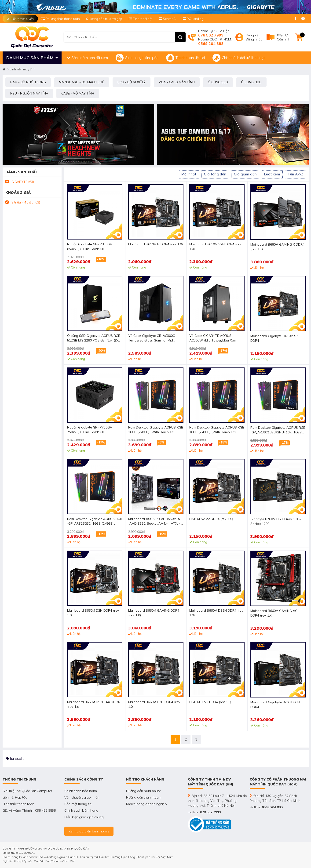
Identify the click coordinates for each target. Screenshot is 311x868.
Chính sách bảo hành (81, 791)
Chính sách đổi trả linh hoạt (239, 58)
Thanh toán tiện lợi (185, 58)
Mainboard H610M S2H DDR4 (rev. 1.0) (215, 247)
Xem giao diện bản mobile (89, 831)
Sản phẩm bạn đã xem (87, 58)
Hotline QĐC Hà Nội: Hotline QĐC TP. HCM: (215, 37)
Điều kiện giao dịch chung (84, 817)
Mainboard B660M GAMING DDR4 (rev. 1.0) (154, 613)
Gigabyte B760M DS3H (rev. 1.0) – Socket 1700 (276, 521)
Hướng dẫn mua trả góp (104, 19)
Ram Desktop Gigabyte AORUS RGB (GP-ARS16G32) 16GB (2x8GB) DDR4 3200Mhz (95, 521)
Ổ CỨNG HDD (251, 82)
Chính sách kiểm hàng (81, 810)
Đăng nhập (254, 39)
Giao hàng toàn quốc (137, 58)
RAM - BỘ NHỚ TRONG (28, 82)
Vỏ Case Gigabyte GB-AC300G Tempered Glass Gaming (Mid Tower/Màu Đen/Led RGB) (152, 338)
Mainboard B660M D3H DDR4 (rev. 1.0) (154, 704)
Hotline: (204, 812)
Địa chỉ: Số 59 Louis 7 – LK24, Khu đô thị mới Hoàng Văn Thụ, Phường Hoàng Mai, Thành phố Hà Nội (217, 801)
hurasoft (15, 758)
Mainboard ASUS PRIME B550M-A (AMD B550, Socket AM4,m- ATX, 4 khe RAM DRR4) (154, 521)
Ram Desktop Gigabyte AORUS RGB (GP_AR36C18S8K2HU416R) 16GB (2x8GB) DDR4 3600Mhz (278, 430)
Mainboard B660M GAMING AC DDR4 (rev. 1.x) (274, 613)
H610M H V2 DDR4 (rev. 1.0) (210, 702)
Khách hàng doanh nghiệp (146, 804)
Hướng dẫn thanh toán (143, 797)
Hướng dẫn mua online (144, 791)
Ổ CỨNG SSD (218, 82)
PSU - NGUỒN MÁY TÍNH (29, 93)
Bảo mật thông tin (78, 804)
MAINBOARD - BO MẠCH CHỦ (82, 82)
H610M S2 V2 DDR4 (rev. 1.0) (211, 519)
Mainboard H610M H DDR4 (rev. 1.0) (155, 244)
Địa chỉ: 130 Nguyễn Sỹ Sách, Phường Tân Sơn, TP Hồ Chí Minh (275, 798)
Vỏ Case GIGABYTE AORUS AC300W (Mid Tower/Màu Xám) (213, 338)
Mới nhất (189, 174)
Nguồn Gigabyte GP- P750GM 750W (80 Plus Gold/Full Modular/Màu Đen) (90, 430)
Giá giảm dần (245, 174)
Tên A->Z (295, 174)
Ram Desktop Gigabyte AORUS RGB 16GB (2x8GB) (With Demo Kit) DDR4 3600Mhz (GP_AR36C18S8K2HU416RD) (156, 430)
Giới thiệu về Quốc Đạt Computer (27, 791)
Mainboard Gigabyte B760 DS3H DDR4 (275, 705)
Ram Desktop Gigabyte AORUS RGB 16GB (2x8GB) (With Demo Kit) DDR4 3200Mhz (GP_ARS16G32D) (217, 430)
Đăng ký (252, 35)
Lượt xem (272, 174)
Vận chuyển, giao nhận (82, 797)
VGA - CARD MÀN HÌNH (177, 82)
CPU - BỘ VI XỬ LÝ (132, 82)
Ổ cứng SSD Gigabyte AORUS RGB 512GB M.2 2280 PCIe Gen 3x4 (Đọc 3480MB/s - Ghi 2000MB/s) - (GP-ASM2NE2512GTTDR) (94, 338)
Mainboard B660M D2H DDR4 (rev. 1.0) (93, 613)
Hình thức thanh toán (18, 804)
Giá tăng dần (215, 174)
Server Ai (168, 19)
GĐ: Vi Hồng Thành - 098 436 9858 (29, 810)
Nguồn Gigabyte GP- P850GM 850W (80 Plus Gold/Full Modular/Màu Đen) (90, 247)
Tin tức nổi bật (141, 19)
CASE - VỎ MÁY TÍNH (78, 93)
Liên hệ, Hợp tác (15, 797)
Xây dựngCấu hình (284, 37)
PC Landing (193, 19)
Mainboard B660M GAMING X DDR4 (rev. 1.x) (277, 247)
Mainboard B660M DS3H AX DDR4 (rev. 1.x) (93, 704)
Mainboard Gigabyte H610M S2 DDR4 (274, 338)
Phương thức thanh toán (61, 19)
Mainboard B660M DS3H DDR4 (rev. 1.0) (216, 613)
